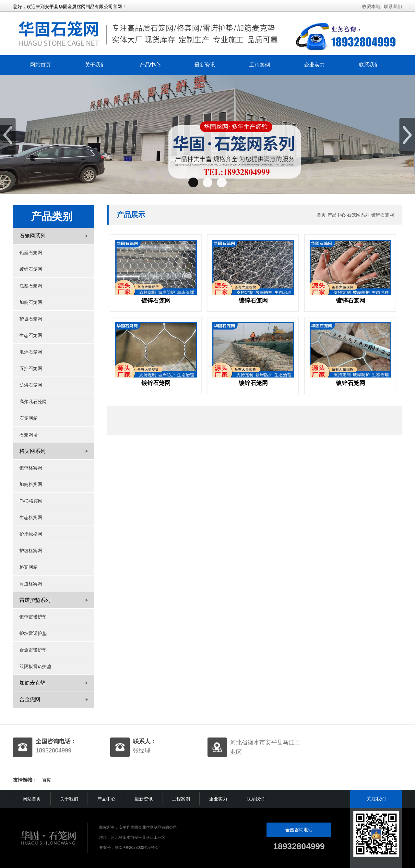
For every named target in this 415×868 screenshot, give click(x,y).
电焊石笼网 (31, 352)
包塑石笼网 (31, 286)
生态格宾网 (31, 517)
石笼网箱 (29, 418)
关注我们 (376, 799)
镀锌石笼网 (31, 269)
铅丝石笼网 (31, 253)
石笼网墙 (29, 435)
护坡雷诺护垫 (33, 633)
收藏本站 (371, 6)
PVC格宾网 (31, 501)
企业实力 (314, 65)
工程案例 (260, 65)
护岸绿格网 (31, 534)
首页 (321, 215)
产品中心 (150, 65)
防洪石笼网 (31, 385)
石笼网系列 (358, 215)
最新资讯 (205, 65)
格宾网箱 (29, 567)
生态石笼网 (31, 335)
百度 (47, 780)
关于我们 (95, 65)
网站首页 (41, 65)
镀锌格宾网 (31, 468)
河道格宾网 (31, 584)
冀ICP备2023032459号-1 (136, 848)
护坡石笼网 (31, 319)
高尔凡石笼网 (33, 402)
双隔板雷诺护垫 (35, 666)
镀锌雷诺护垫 (33, 617)
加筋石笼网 (31, 302)
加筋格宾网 (31, 484)
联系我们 (393, 6)
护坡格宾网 (31, 551)
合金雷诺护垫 (33, 650)
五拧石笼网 (31, 368)
